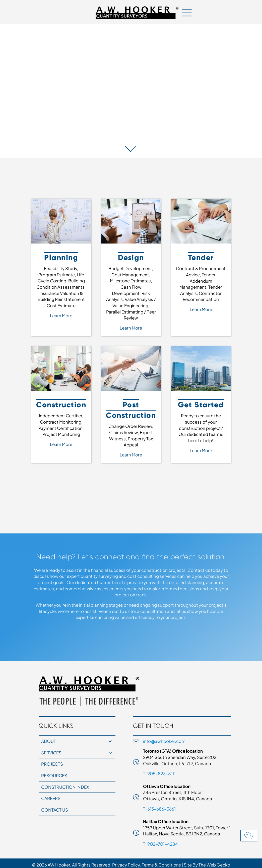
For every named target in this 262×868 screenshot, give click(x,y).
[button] (249, 836)
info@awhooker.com (164, 741)
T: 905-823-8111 (159, 773)
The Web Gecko (214, 865)
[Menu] (187, 13)
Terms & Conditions (161, 865)
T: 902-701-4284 (160, 844)
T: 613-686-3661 (159, 809)
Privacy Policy (126, 865)
